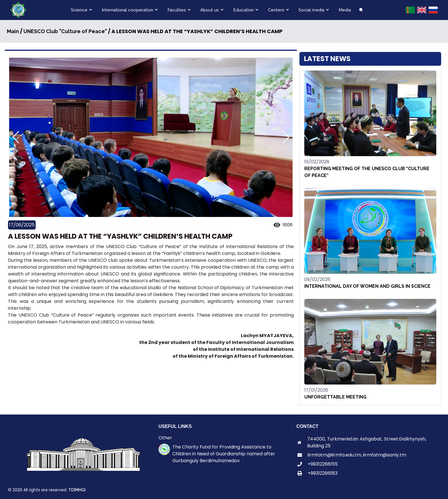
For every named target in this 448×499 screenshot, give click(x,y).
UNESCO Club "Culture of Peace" (65, 31)
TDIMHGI (77, 490)
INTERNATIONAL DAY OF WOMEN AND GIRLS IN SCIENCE (367, 286)
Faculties (177, 10)
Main (13, 31)
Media (345, 10)
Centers (276, 10)
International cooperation (127, 10)
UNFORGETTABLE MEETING (335, 397)
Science (79, 10)
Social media (311, 10)
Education (243, 10)
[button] (286, 137)
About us (210, 10)
